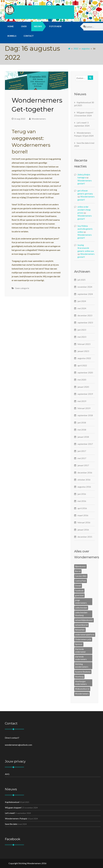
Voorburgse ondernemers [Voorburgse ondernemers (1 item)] (81, 683)
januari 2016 (83, 530)
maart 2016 (83, 515)
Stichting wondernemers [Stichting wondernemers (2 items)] (82, 665)
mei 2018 (82, 430)
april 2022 (82, 365)
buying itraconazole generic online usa (86, 248)
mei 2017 (82, 458)
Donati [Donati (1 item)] (78, 586)
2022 (76, 48)
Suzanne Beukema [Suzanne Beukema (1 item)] (83, 672)
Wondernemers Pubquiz (16, 818)
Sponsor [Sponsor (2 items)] (79, 644)
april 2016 (82, 508)
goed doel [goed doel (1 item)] (79, 595)
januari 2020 (83, 387)
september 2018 (85, 415)
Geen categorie (22, 288)
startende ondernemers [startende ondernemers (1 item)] (81, 658)
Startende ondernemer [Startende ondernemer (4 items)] (80, 650)
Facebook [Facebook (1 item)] (79, 591)
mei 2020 (82, 380)
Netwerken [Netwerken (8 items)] (80, 630)
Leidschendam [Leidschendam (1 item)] (81, 608)
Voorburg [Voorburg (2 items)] (79, 677)
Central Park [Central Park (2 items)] (81, 581)
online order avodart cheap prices (84, 210)
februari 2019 (84, 408)
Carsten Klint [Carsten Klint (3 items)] (81, 576)
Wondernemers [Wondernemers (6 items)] (82, 694)
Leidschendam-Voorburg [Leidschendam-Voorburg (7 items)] (82, 614)
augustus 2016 (84, 487)
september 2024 (85, 294)
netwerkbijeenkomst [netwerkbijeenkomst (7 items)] (84, 620)
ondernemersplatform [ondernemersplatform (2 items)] (85, 635)
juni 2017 (82, 451)
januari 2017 (83, 465)
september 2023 (85, 322)
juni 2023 (82, 330)
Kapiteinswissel (84, 102)
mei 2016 (82, 501)
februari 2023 (84, 344)
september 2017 (85, 444)
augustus (86, 48)
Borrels (12, 36)
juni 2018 (82, 422)
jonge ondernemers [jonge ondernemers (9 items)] (81, 602)
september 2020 (85, 372)
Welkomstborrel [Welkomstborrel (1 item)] (82, 689)
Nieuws (38, 26)
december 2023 (85, 315)
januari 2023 (83, 351)
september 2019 (85, 394)
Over (24, 26)
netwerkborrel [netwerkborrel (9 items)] (81, 625)
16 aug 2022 (19, 119)
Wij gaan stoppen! (85, 112)
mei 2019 (82, 401)
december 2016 (85, 473)
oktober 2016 (84, 480)
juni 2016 (82, 494)
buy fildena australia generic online (85, 229)
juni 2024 (82, 301)
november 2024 (85, 287)
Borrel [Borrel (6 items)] (78, 571)
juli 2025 (81, 280)
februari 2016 (84, 522)
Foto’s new (55, 26)
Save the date (83, 143)
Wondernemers (37, 119)
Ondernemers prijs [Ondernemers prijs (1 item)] (83, 639)
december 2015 (85, 537)
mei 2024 (82, 308)
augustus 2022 (84, 358)
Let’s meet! (82, 123)
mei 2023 (82, 337)
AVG (7, 774)
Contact (29, 36)
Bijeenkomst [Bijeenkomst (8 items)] (80, 566)
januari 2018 (83, 437)
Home (11, 26)
